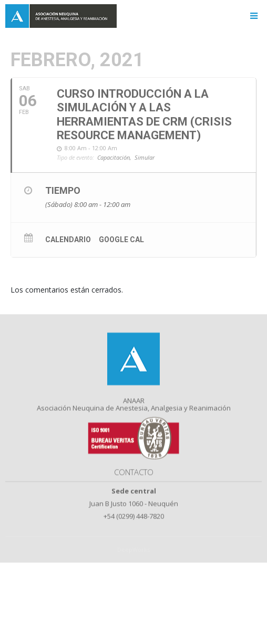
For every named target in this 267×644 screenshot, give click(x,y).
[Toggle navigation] (254, 16)
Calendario (68, 240)
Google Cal (121, 240)
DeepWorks (133, 557)
